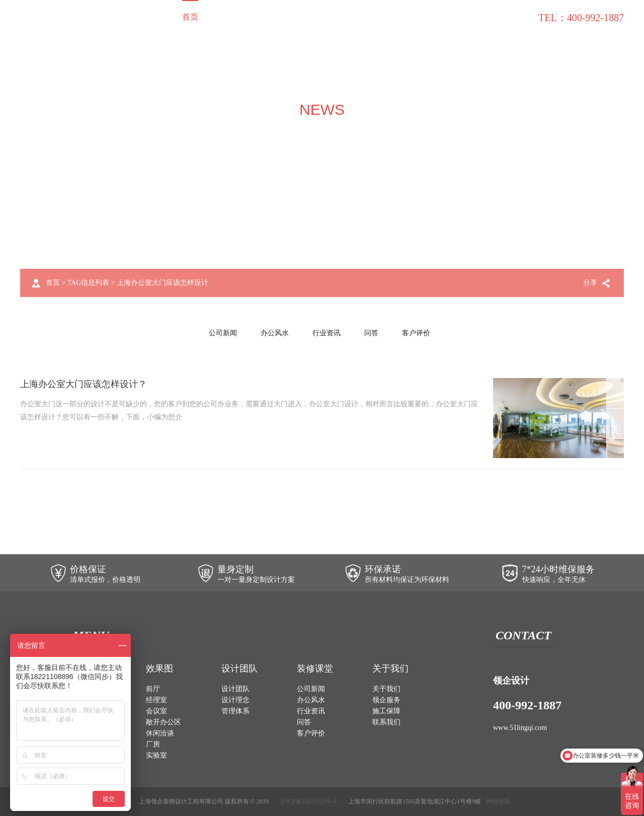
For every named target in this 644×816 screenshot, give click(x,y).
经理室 (156, 700)
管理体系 (235, 711)
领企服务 (385, 17)
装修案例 (224, 17)
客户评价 (416, 333)
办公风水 (275, 333)
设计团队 (301, 17)
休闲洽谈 (160, 733)
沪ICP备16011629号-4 (308, 801)
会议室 (156, 711)
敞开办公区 (164, 722)
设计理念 (235, 700)
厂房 (153, 744)
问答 (371, 333)
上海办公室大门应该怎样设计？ (84, 384)
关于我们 (343, 17)
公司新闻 (223, 333)
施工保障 (428, 17)
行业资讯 (327, 333)
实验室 (156, 755)
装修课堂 (470, 17)
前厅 (153, 689)
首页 (190, 17)
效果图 (263, 17)
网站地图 (498, 801)
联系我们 (512, 17)
